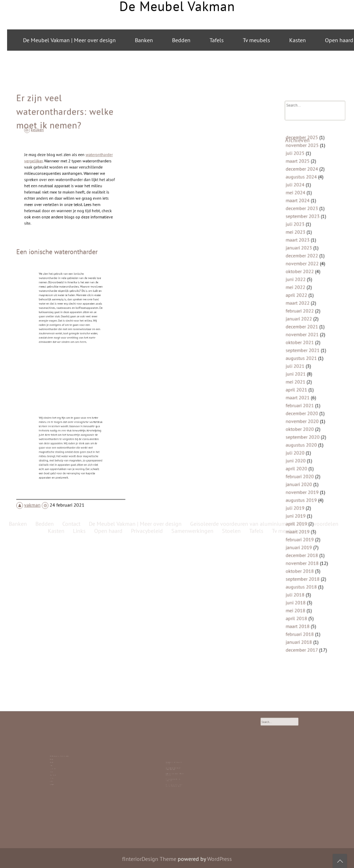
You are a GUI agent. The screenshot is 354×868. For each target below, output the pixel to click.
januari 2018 (301, 613)
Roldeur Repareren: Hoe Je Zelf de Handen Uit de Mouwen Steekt (175, 778)
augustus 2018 (303, 563)
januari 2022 (301, 325)
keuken (44, 149)
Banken (144, 40)
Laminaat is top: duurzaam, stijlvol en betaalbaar (175, 772)
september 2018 (304, 556)
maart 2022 (299, 311)
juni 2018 (298, 578)
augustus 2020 (303, 437)
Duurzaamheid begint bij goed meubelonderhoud (174, 769)
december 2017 (303, 619)
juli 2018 (297, 570)
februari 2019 (301, 521)
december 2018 (303, 535)
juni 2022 (298, 290)
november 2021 (304, 339)
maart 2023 (299, 255)
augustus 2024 (303, 199)
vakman (37, 488)
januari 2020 (301, 472)
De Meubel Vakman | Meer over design (69, 40)
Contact (57, 776)
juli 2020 (297, 444)
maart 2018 (299, 598)
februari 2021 (301, 402)
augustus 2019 (303, 486)
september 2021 (304, 353)
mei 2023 (298, 248)
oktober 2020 (301, 423)
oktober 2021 (301, 346)
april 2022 (298, 304)
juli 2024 (297, 206)
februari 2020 (301, 465)
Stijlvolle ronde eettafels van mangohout (174, 775)
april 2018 (298, 591)
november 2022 (304, 276)
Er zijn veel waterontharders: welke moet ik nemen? (65, 133)
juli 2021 (297, 367)
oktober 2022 (301, 283)
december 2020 (303, 409)
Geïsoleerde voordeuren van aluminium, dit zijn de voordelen (264, 172)
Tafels (217, 40)
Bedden (181, 40)
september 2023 (304, 234)
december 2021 (303, 332)
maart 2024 (299, 220)
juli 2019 (297, 493)
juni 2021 (298, 374)
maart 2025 (299, 185)
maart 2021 (299, 395)
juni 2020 (298, 451)
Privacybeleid (147, 179)
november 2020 (304, 416)
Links (56, 775)
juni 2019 (298, 500)
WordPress (219, 859)
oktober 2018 (301, 550)
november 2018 (304, 542)
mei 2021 (298, 381)
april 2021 (298, 388)
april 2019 (298, 507)
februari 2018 (301, 606)
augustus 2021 (303, 360)
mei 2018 (298, 584)
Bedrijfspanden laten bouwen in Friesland (175, 766)
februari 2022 (301, 318)
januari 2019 (301, 528)
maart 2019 (299, 514)
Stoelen (57, 773)
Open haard (57, 771)
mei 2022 (298, 297)
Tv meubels (256, 40)
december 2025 (303, 164)
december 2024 (303, 192)
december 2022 (303, 269)
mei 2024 (298, 213)
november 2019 (304, 479)
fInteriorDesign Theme (149, 859)
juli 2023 (297, 241)
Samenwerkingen (192, 179)
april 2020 (298, 458)
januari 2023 (301, 262)
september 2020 (304, 430)
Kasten (298, 40)
